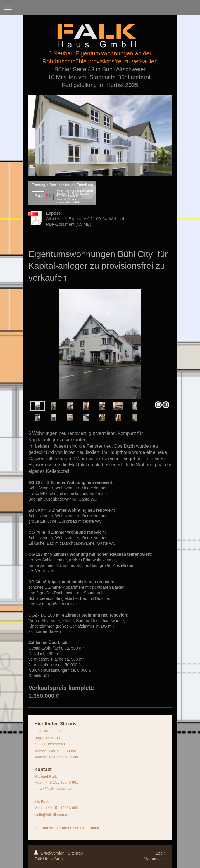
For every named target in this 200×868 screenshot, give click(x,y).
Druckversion (50, 853)
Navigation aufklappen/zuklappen (100, 8)
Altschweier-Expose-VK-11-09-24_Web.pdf (85, 219)
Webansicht (155, 859)
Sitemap (75, 853)
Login (161, 853)
